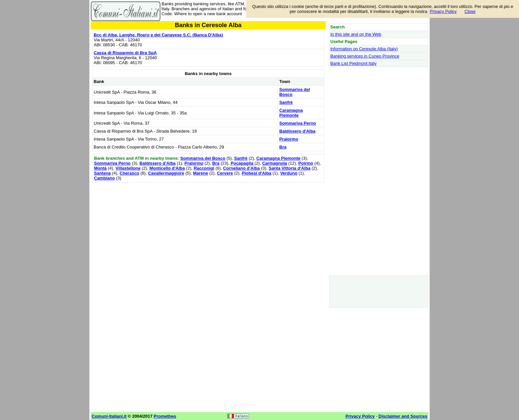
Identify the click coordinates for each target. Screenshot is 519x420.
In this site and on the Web (356, 34)
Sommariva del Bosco (203, 158)
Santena (102, 173)
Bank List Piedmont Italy (353, 63)
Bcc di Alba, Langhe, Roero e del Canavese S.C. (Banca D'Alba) (158, 35)
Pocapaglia (242, 163)
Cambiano (104, 178)
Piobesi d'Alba (257, 173)
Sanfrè (286, 102)
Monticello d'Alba (167, 168)
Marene (201, 173)
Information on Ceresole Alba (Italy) (364, 49)
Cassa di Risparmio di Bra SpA (125, 53)
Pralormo (289, 139)
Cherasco (129, 173)
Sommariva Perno (298, 123)
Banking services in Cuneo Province (365, 56)
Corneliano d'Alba (241, 168)
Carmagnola (275, 163)
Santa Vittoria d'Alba (290, 168)
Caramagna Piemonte (291, 113)
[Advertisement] (208, 231)
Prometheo (165, 416)
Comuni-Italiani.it (109, 416)
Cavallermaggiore (166, 173)
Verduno (289, 173)
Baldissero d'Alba (297, 131)
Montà (100, 168)
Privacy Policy (443, 11)
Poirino (306, 163)
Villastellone (128, 168)
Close (470, 11)
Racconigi (204, 168)
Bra (283, 147)
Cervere (225, 173)
